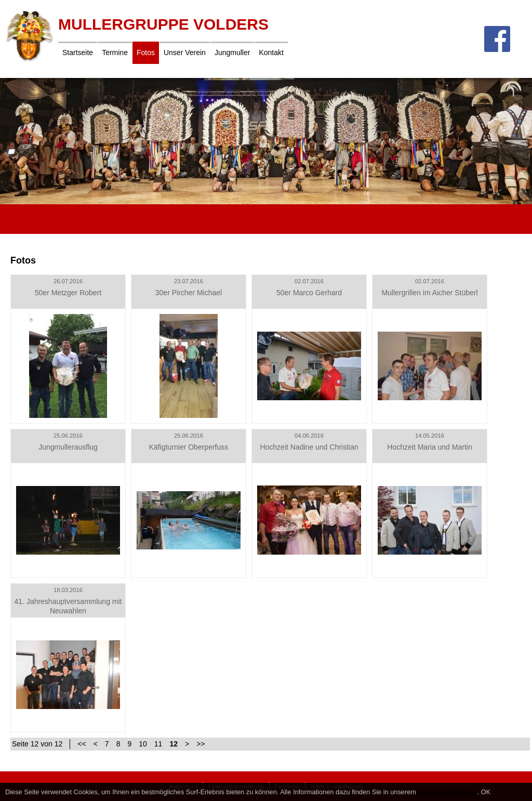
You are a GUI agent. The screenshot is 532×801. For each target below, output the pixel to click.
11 (158, 744)
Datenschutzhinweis (448, 792)
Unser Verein (185, 52)
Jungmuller (232, 52)
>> (201, 744)
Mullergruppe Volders (163, 24)
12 (174, 744)
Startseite (78, 52)
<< (82, 744)
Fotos (146, 52)
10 (143, 744)
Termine (115, 52)
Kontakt (271, 52)
